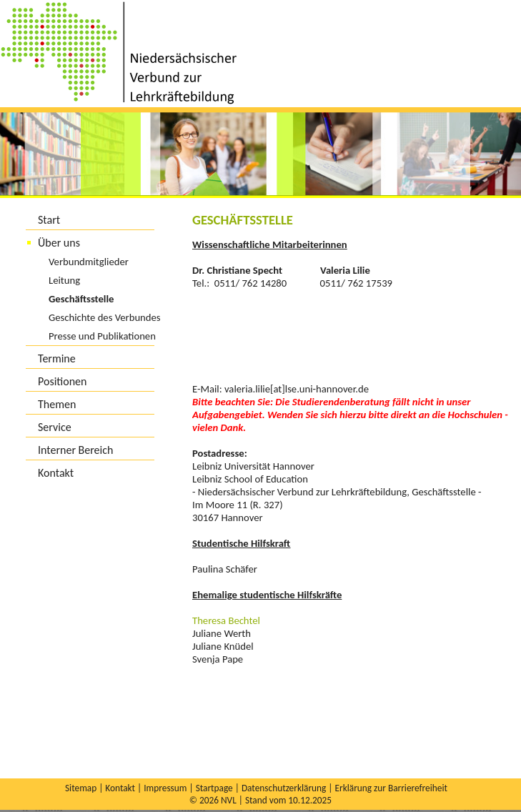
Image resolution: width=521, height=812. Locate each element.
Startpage (214, 788)
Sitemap (81, 788)
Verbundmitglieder (89, 262)
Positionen (62, 381)
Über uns (59, 243)
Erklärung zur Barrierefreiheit (391, 788)
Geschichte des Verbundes (105, 317)
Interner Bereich (75, 450)
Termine (57, 358)
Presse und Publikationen (102, 336)
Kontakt (56, 473)
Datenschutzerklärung (284, 788)
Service (55, 427)
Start (49, 220)
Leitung (64, 280)
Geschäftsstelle (81, 299)
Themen (57, 404)
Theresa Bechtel (226, 620)
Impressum (165, 788)
